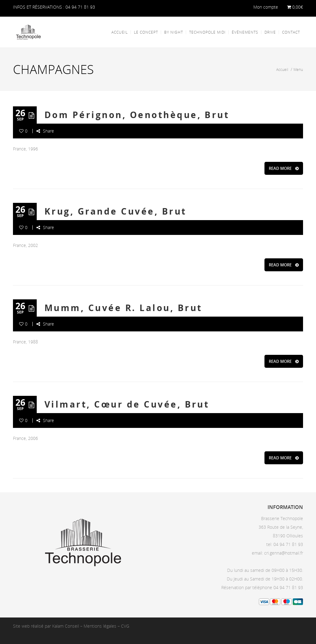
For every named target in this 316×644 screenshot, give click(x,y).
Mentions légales (100, 626)
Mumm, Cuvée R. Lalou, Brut (123, 308)
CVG (125, 626)
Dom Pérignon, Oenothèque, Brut (137, 115)
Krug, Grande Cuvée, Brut (116, 211)
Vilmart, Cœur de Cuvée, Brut (127, 404)
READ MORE (284, 168)
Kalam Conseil (66, 626)
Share (45, 131)
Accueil (283, 69)
